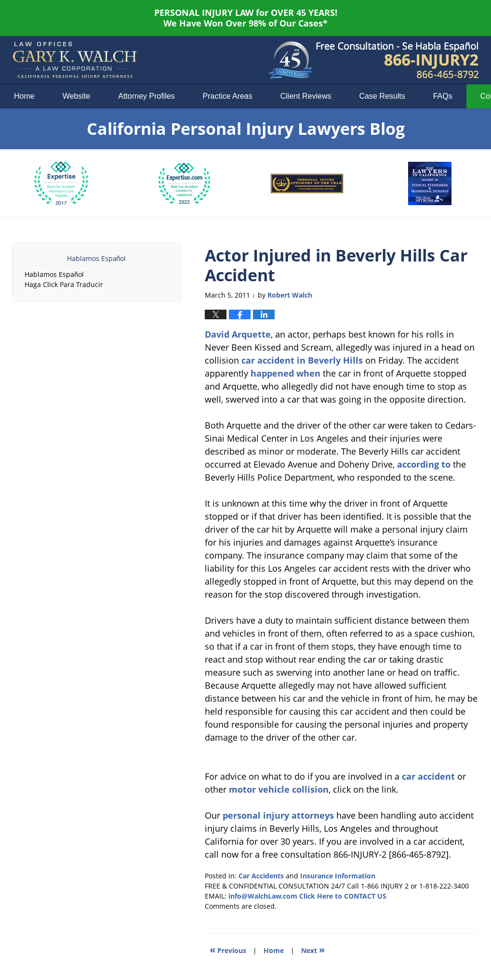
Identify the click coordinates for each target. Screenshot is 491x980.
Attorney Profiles (146, 96)
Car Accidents (261, 876)
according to (424, 464)
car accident (428, 776)
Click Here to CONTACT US (343, 896)
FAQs (443, 96)
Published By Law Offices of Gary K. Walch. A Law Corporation (398, 60)
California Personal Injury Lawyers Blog (75, 60)
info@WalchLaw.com (263, 896)
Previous (228, 949)
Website (77, 96)
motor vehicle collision (279, 789)
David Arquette (238, 334)
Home (24, 96)
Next (313, 949)
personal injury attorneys (278, 815)
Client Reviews (306, 96)
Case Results (382, 96)
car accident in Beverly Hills (302, 360)
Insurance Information (338, 876)
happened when (285, 373)
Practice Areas (228, 96)
